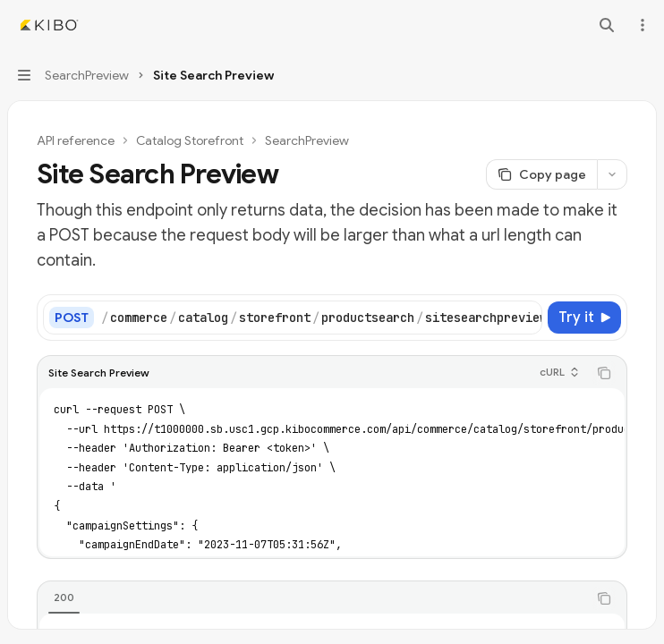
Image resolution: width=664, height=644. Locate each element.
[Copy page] (541, 174)
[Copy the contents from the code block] (604, 373)
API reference (76, 140)
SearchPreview (307, 140)
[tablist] (312, 598)
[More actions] (641, 25)
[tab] (64, 597)
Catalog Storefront (190, 140)
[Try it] (584, 318)
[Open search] (607, 25)
